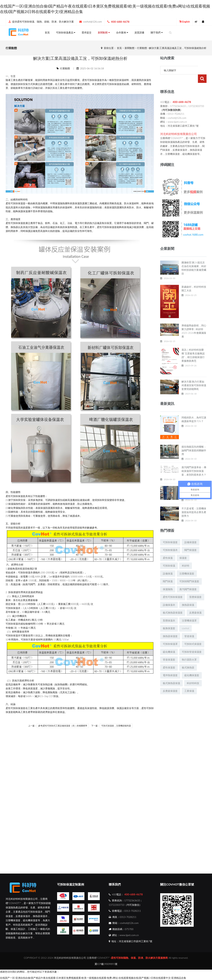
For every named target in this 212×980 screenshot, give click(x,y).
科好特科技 (193, 675)
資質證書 (139, 32)
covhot (185, 620)
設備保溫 (168, 565)
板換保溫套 (169, 620)
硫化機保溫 (169, 643)
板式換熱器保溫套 (173, 604)
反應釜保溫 (195, 604)
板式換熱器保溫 (171, 675)
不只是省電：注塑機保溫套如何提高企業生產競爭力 (194, 504)
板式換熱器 (188, 659)
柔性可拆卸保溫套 (173, 588)
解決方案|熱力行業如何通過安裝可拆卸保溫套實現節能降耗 (194, 377)
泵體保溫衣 (169, 612)
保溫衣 (29, 572)
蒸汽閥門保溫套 (188, 581)
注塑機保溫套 (187, 565)
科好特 (186, 557)
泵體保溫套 (195, 588)
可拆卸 (91, 80)
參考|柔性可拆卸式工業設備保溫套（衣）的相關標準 (63, 726)
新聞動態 (104, 32)
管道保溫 (189, 628)
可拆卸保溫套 (170, 534)
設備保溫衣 (169, 596)
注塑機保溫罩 (189, 612)
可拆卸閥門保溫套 (189, 573)
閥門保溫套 (191, 541)
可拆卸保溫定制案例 (71, 884)
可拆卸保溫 (169, 557)
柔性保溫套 (169, 659)
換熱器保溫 (188, 596)
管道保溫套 (169, 651)
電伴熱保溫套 (170, 667)
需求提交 (87, 32)
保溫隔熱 (60, 203)
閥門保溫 (168, 573)
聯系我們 (115, 884)
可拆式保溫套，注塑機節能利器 (116, 726)
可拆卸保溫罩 (170, 635)
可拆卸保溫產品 (66, 32)
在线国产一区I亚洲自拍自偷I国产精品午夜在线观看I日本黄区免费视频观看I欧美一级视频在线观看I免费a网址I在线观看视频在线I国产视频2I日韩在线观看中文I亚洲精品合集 (93, 978)
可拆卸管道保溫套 (192, 643)
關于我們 (157, 32)
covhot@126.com (93, 22)
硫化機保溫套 (192, 667)
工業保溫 (189, 682)
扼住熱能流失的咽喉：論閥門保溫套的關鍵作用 (194, 442)
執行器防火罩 (189, 651)
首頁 (47, 32)
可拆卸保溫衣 (170, 541)
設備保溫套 (191, 534)
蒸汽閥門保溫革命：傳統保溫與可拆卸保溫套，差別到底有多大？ (194, 462)
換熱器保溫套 (170, 628)
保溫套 (98, 80)
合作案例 (122, 32)
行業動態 (142, 48)
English (185, 22)
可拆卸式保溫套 (193, 635)
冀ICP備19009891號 (106, 964)
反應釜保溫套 (170, 682)
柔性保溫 (168, 549)
